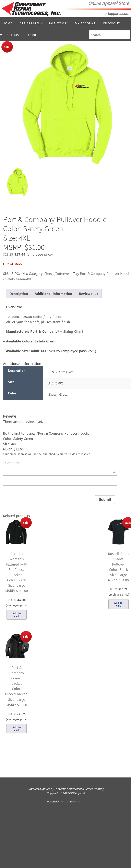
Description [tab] (19, 294)
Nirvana (65, 802)
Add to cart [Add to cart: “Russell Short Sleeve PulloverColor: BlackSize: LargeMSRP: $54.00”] (118, 604)
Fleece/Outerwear (58, 274)
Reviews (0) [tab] (88, 294)
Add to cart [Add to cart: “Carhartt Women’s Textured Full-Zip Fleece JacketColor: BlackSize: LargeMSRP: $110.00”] (17, 615)
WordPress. (78, 802)
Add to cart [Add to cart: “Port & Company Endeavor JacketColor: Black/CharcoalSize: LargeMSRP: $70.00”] (17, 729)
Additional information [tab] (53, 294)
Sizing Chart (73, 331)
